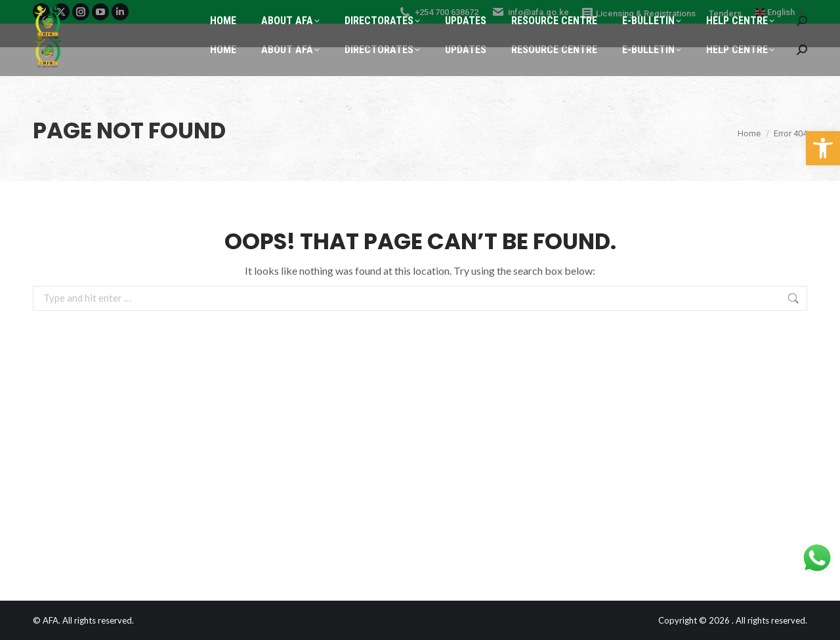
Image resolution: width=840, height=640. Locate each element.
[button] (823, 148)
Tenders (725, 13)
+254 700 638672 (438, 12)
